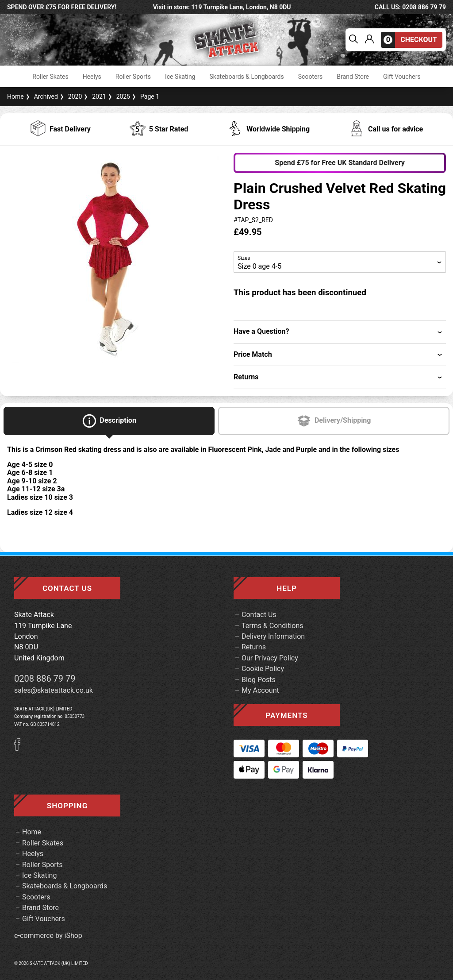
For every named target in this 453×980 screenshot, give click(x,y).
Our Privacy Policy (270, 658)
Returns (254, 647)
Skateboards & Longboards (247, 77)
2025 (118, 96)
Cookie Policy (263, 669)
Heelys (92, 77)
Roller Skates (50, 77)
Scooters (311, 77)
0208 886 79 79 (45, 679)
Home (15, 96)
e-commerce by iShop (48, 936)
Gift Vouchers (402, 77)
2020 (70, 96)
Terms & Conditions (273, 626)
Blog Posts (259, 680)
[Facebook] (20, 748)
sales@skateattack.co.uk (54, 690)
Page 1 (145, 96)
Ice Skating (180, 77)
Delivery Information (273, 636)
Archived (41, 96)
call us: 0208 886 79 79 (410, 7)
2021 (94, 96)
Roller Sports (133, 77)
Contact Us (259, 615)
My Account (260, 690)
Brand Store (353, 77)
